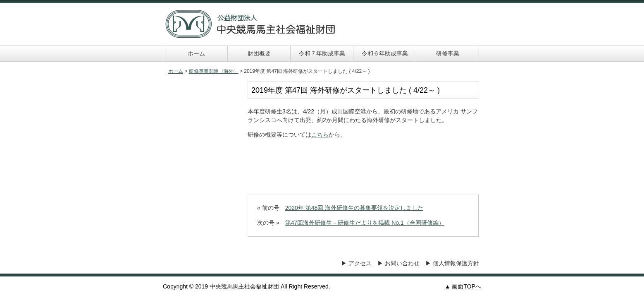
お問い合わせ (402, 263)
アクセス (360, 263)
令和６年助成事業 (385, 53)
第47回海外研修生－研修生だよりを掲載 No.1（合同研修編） (365, 223)
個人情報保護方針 (456, 263)
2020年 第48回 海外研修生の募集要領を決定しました (354, 208)
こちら (320, 135)
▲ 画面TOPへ (463, 286)
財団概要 (259, 53)
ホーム (196, 53)
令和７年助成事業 (322, 53)
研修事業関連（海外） (214, 71)
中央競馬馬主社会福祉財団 (250, 24)
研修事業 (448, 53)
